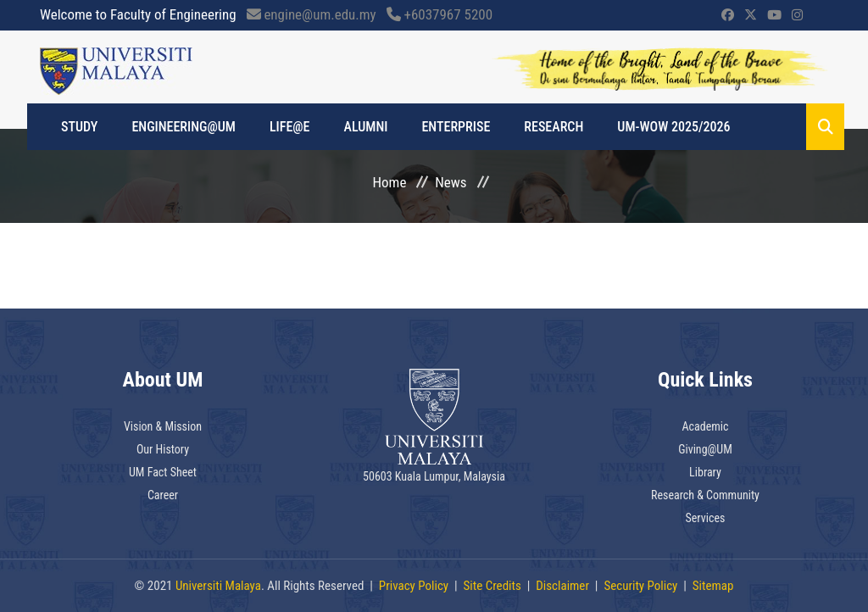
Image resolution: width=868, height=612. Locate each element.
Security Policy (640, 586)
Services (706, 518)
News (451, 182)
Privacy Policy (414, 586)
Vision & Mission (163, 426)
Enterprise (456, 127)
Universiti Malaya (218, 586)
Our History (163, 449)
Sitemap (713, 586)
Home (390, 182)
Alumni (365, 127)
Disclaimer (562, 586)
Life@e (290, 127)
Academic (705, 426)
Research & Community (705, 495)
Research (554, 127)
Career (163, 495)
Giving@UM (705, 449)
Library (705, 472)
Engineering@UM (184, 127)
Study (79, 127)
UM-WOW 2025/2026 (673, 127)
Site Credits (492, 586)
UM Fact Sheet (163, 472)
